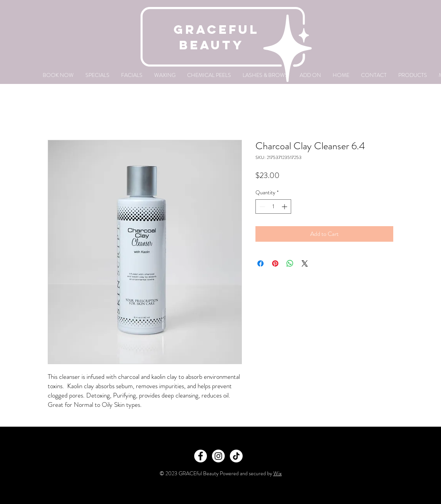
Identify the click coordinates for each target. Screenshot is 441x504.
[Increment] (285, 207)
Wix (278, 473)
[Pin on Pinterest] (275, 263)
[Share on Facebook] (260, 263)
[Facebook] (201, 456)
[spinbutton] (273, 207)
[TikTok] (236, 456)
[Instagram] (218, 456)
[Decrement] (261, 207)
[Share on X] (305, 263)
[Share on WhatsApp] (290, 263)
